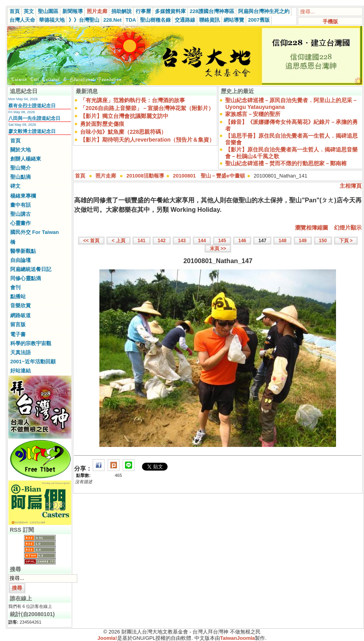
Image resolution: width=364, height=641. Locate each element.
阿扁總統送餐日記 (31, 269)
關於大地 (21, 150)
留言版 (18, 324)
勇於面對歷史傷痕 (102, 124)
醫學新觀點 (23, 251)
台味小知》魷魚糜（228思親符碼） (123, 132)
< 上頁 (118, 241)
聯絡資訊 (209, 20)
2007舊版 (259, 20)
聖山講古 (21, 214)
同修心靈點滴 (26, 278)
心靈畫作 (21, 223)
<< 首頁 (91, 241)
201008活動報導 (145, 176)
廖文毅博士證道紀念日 (32, 131)
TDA (131, 20)
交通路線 (185, 20)
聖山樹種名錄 (155, 20)
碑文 (15, 186)
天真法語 (21, 352)
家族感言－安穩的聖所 (253, 114)
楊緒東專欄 (23, 196)
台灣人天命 (22, 20)
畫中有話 (21, 205)
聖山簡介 (21, 168)
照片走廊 (97, 11)
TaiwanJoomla (238, 638)
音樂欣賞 (21, 306)
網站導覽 (234, 20)
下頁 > (346, 241)
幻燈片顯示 (348, 228)
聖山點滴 (21, 177)
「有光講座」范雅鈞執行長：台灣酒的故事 (133, 100)
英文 (29, 11)
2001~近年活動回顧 (33, 362)
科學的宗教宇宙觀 (31, 343)
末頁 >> (218, 249)
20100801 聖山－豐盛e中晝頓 (209, 176)
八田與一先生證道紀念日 (34, 118)
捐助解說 (121, 11)
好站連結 (21, 371)
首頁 (15, 11)
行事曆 (143, 11)
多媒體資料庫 (170, 11)
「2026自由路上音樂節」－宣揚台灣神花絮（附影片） (147, 108)
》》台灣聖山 (84, 20)
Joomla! (107, 638)
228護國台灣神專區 (212, 11)
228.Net (112, 20)
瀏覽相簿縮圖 (312, 228)
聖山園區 (48, 11)
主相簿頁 (351, 186)
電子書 (18, 334)
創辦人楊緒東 (26, 159)
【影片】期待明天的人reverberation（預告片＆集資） (147, 140)
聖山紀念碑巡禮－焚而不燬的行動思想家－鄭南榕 (286, 163)
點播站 (18, 296)
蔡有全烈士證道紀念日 (32, 106)
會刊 (15, 287)
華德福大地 (52, 20)
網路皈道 (21, 315)
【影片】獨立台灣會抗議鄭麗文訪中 (124, 116)
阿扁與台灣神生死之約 (264, 11)
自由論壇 (21, 260)
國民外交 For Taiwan (35, 232)
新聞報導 (73, 11)
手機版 (330, 21)
